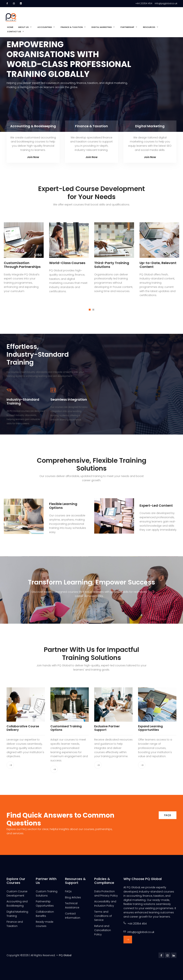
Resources (149, 27)
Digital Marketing (102, 27)
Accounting (45, 27)
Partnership (127, 27)
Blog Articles (73, 897)
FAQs (168, 815)
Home (10, 27)
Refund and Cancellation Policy (103, 930)
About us (23, 27)
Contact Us (14, 31)
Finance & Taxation (72, 27)
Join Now (33, 157)
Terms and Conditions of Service (103, 916)
